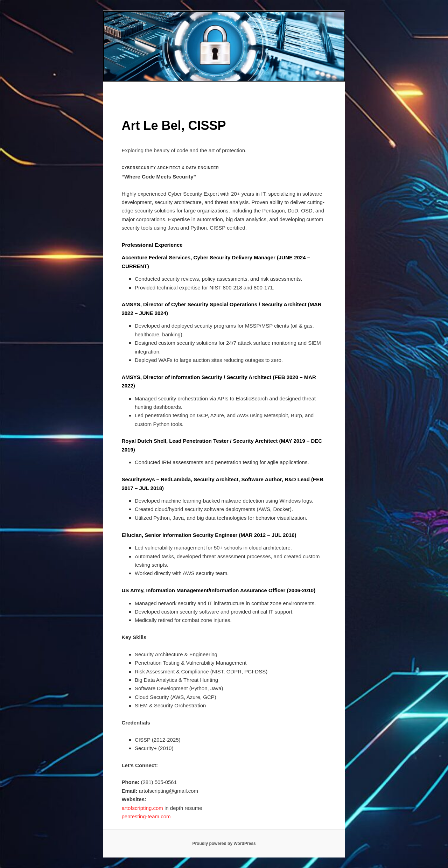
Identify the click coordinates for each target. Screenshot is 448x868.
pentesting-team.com (146, 816)
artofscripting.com (142, 808)
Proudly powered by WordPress (224, 843)
